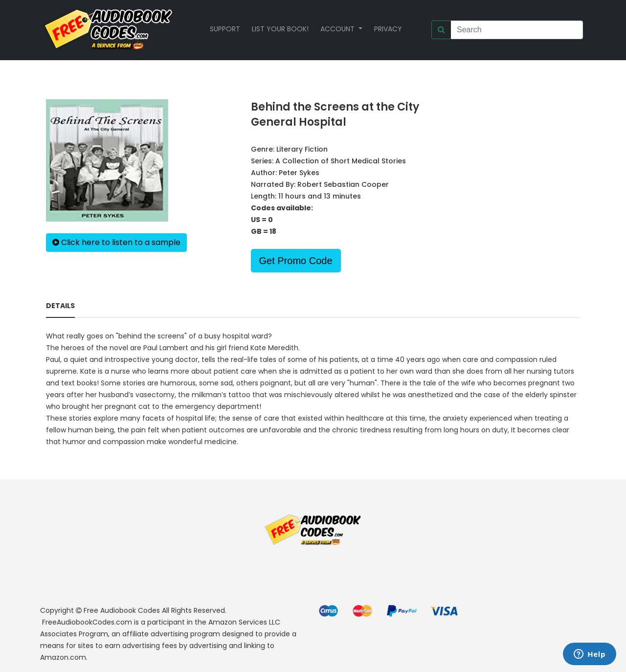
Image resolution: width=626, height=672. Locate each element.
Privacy (388, 29)
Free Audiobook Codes (122, 610)
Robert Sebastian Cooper (343, 184)
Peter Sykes (299, 173)
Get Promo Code (296, 261)
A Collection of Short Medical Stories (341, 161)
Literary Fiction (302, 149)
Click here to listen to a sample (116, 242)
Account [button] (338, 29)
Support (225, 29)
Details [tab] (60, 306)
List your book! (280, 29)
